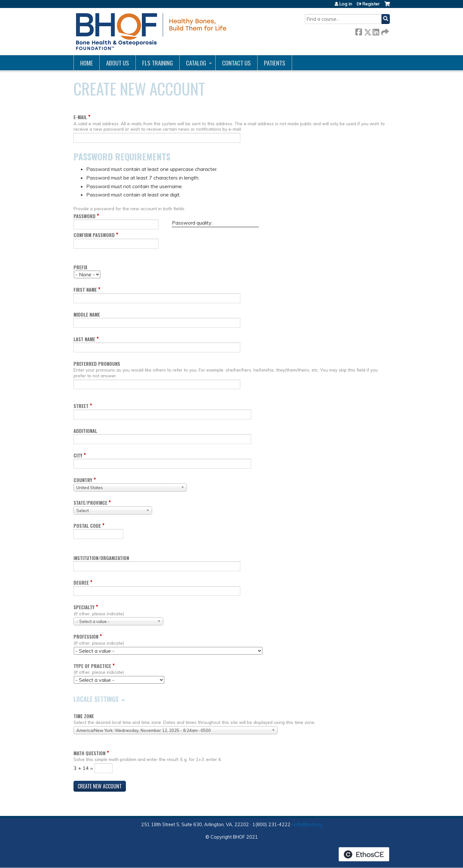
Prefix (80, 267)
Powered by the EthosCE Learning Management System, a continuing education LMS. (364, 854)
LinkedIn (376, 31)
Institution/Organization (101, 558)
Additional (85, 431)
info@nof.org (308, 825)
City (78, 455)
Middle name (87, 315)
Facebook (359, 31)
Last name (84, 339)
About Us (118, 63)
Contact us (236, 63)
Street (81, 406)
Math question (89, 753)
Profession (86, 637)
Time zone (84, 716)
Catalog (196, 63)
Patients (275, 63)
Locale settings (96, 699)
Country (83, 480)
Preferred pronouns (97, 364)
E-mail (80, 117)
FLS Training (158, 63)
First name (85, 290)
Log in (346, 4)
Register (371, 4)
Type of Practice (92, 666)
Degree (81, 583)
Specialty (84, 607)
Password (85, 216)
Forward (384, 31)
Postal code (87, 526)
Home (87, 63)
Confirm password (94, 235)
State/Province (90, 503)
